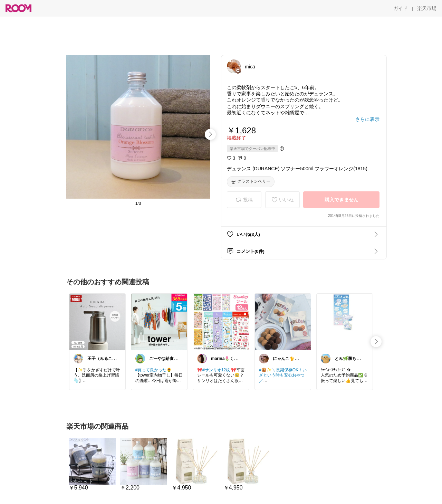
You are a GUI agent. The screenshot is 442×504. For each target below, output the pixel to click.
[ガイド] (401, 8)
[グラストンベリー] (251, 182)
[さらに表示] (367, 119)
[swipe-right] (210, 134)
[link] (97, 322)
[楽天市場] (427, 8)
